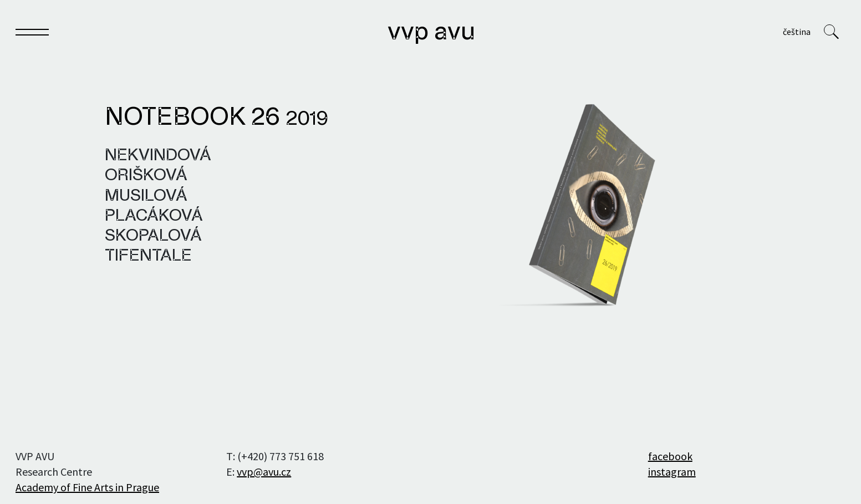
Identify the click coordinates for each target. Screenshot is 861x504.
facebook (670, 456)
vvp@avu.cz (264, 472)
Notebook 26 (216, 118)
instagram (672, 472)
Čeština (797, 32)
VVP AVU (431, 33)
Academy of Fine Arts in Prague (87, 487)
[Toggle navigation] (32, 34)
